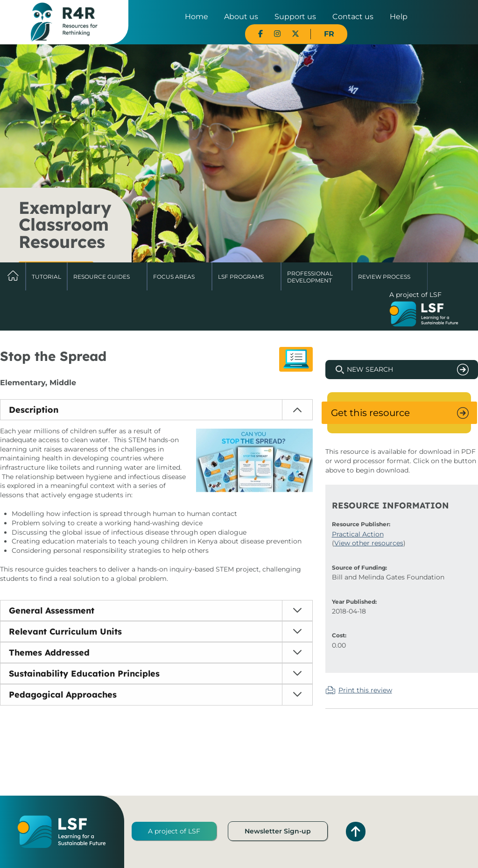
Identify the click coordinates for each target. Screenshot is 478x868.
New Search (370, 369)
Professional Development (310, 277)
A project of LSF (174, 831)
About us (241, 17)
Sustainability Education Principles (84, 674)
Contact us (353, 17)
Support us (295, 17)
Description (34, 410)
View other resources (369, 543)
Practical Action (358, 534)
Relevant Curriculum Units (65, 632)
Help (399, 17)
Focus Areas (174, 277)
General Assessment (52, 610)
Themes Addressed (49, 653)
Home (197, 17)
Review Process (384, 277)
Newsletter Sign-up (278, 831)
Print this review (365, 690)
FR (329, 34)
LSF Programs (241, 277)
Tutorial (46, 277)
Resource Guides (102, 277)
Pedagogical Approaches (63, 695)
